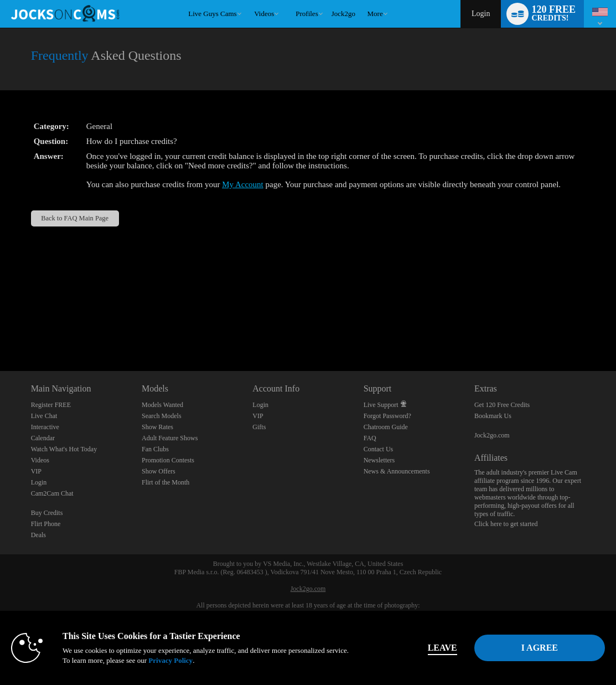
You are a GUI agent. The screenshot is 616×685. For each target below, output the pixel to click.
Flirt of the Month (165, 482)
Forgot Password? (387, 416)
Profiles (307, 14)
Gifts (259, 427)
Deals (38, 535)
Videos (264, 14)
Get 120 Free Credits (502, 405)
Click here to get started (506, 524)
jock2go (343, 14)
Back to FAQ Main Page (75, 218)
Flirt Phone (46, 524)
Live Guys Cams (212, 14)
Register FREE (51, 405)
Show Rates (157, 427)
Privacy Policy (170, 660)
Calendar (43, 438)
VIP (36, 471)
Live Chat (44, 416)
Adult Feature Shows (170, 438)
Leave (442, 648)
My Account (243, 184)
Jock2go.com (492, 435)
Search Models (162, 416)
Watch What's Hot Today (64, 449)
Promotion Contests (168, 460)
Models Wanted (162, 405)
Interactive (45, 427)
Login (481, 14)
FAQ (370, 438)
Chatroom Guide (386, 427)
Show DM (0, 330)
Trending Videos (249, 0)
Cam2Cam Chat (52, 493)
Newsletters (379, 460)
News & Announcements (397, 471)
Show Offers (159, 471)
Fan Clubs (155, 449)
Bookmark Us (493, 416)
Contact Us (379, 449)
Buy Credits (47, 513)
